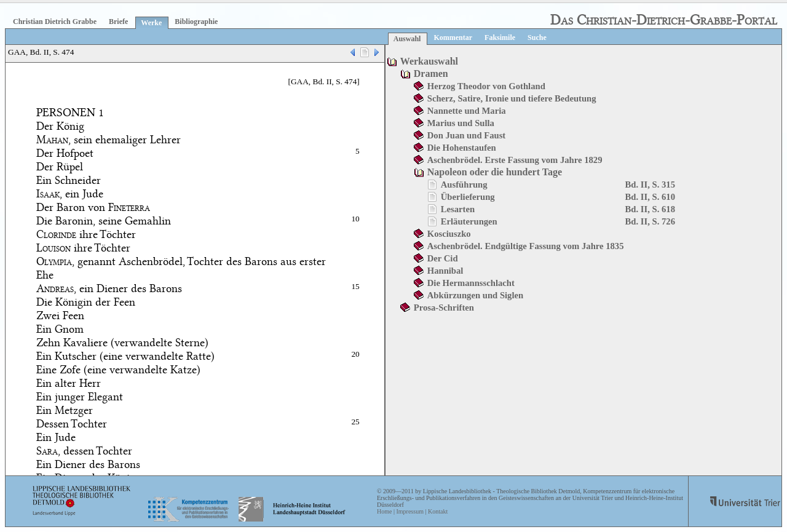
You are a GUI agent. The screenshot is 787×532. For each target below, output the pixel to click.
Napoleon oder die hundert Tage (495, 172)
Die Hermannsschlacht (471, 283)
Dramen (431, 73)
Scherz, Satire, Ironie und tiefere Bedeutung (512, 98)
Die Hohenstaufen (462, 148)
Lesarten (458, 209)
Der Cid (443, 258)
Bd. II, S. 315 (650, 185)
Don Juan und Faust (466, 135)
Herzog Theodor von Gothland (486, 86)
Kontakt (438, 511)
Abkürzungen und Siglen (475, 295)
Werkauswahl (429, 61)
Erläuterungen (469, 221)
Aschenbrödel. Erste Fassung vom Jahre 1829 (515, 160)
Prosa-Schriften (444, 308)
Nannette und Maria (467, 111)
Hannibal (445, 271)
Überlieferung (468, 197)
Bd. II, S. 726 (650, 221)
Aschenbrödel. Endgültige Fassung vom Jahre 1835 (526, 246)
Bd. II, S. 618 (650, 209)
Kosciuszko (449, 234)
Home (384, 511)
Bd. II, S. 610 (650, 197)
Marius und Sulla (461, 123)
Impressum (409, 511)
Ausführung (464, 185)
